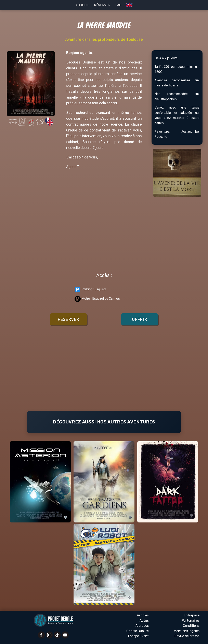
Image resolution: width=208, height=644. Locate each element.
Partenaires (191, 621)
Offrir (140, 319)
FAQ (118, 5)
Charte (138, 631)
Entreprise (192, 615)
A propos (142, 626)
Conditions (191, 626)
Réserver (102, 5)
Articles (143, 615)
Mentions (187, 631)
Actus (144, 621)
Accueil (82, 5)
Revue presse (187, 636)
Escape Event (138, 636)
